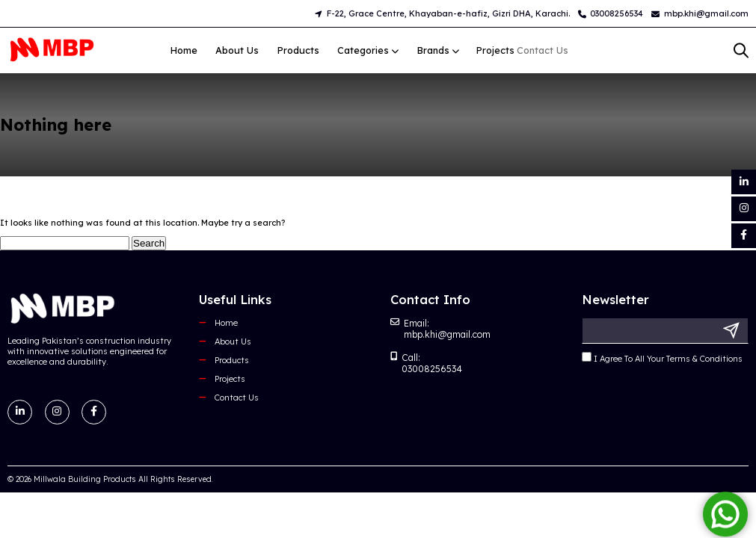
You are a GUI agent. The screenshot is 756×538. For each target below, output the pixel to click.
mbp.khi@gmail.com (700, 13)
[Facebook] (744, 236)
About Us (237, 50)
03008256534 (611, 13)
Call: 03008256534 (426, 363)
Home (184, 50)
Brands (416, 50)
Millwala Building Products (85, 479)
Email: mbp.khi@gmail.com (440, 329)
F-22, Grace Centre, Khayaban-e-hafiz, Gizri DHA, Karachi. (442, 13)
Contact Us (237, 398)
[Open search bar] (741, 50)
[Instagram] (744, 209)
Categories (362, 50)
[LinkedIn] (744, 182)
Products (298, 50)
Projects (230, 379)
